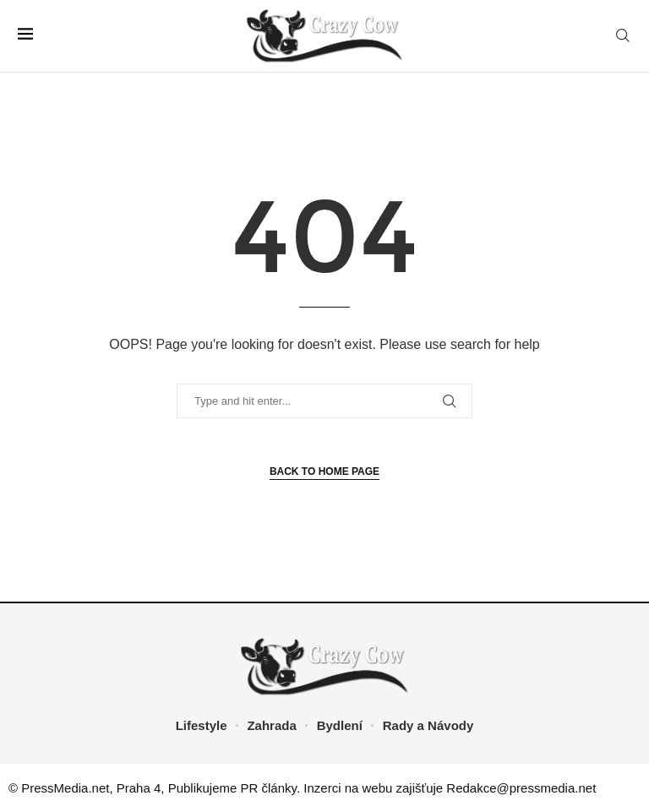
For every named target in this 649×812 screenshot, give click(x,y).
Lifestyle (202, 725)
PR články (269, 788)
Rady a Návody (428, 725)
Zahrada (271, 725)
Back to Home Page (324, 471)
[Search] (623, 36)
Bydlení (340, 725)
